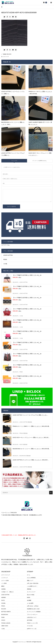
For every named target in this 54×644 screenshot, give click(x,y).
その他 (5, 264)
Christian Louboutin (6, 623)
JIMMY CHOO (5, 626)
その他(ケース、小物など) (7, 592)
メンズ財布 (4, 583)
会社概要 (29, 600)
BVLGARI (4, 609)
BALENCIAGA (5, 615)
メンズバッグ (4, 578)
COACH (3, 620)
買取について (30, 581)
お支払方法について (32, 617)
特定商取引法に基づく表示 (33, 609)
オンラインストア (31, 592)
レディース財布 (5, 581)
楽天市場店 (30, 620)
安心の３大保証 (31, 595)
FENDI (5, 259)
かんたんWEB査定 (31, 578)
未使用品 (3, 589)
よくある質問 (30, 603)
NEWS (29, 597)
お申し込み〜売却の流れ (33, 583)
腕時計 (3, 586)
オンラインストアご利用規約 (34, 612)
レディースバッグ (6, 575)
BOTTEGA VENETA (6, 612)
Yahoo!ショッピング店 (32, 623)
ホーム (29, 575)
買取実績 (29, 589)
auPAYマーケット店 (32, 629)
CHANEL (3, 603)
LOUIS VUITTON (8, 255)
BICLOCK (9, 54)
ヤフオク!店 (30, 626)
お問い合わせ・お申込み (33, 606)
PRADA (3, 606)
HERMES (4, 597)
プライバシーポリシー (32, 615)
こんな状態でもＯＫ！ (32, 586)
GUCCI (3, 600)
